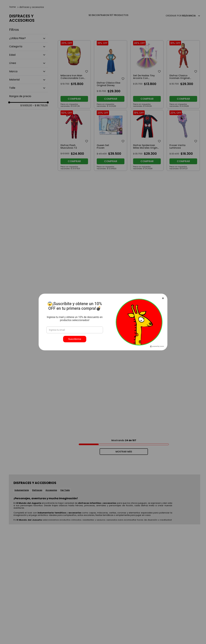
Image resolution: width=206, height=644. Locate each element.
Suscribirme (75, 339)
